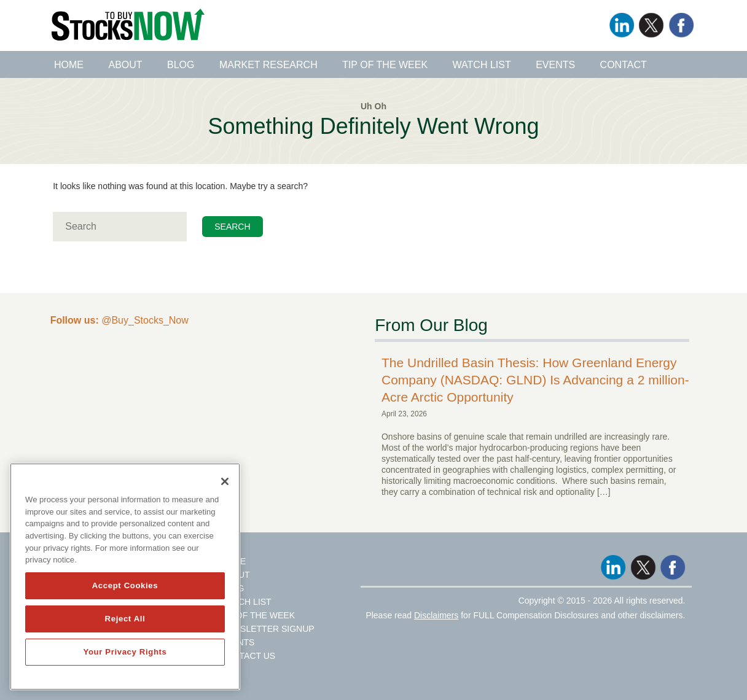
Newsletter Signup (267, 629)
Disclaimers (436, 615)
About (125, 65)
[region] (125, 577)
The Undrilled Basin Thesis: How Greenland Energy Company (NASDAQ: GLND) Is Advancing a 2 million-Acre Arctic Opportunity (535, 380)
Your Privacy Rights (125, 652)
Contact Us (248, 656)
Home (69, 65)
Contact (624, 65)
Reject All (125, 619)
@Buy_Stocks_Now (119, 320)
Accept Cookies (125, 585)
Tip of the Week (385, 65)
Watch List (482, 65)
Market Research (268, 65)
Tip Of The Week (257, 615)
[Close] (225, 481)
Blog (181, 65)
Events (555, 65)
